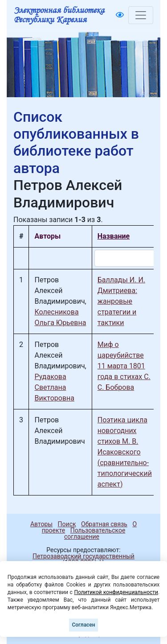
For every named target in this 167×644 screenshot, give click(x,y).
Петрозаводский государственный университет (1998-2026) (79, 559)
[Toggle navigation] (141, 15)
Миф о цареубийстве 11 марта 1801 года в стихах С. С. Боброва (124, 366)
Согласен (83, 625)
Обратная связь (104, 524)
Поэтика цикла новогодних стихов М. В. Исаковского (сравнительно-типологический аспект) (125, 452)
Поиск (67, 524)
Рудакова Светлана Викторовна (54, 387)
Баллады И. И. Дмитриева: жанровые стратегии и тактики (121, 301)
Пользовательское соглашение (95, 533)
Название (114, 236)
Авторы (41, 524)
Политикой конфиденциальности (116, 592)
